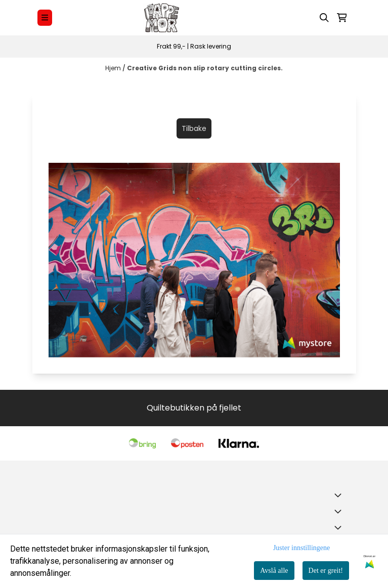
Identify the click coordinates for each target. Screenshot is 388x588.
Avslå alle (274, 571)
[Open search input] (324, 18)
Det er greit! (326, 571)
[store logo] (161, 18)
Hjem (114, 68)
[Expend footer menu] (340, 511)
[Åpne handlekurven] (342, 18)
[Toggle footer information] (340, 495)
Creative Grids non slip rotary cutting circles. (205, 68)
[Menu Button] (45, 17)
